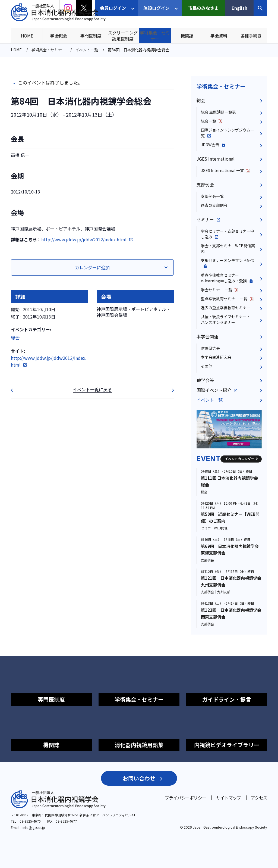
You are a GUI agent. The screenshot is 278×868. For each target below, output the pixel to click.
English (239, 8)
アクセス (259, 798)
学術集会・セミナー (221, 86)
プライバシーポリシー (185, 798)
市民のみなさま (203, 8)
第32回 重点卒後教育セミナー (15, 390)
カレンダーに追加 (92, 267)
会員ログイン (113, 8)
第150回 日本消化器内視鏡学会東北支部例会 (169, 390)
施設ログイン (156, 8)
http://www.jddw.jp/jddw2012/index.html (84, 239)
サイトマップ (228, 798)
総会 (15, 338)
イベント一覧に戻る (92, 389)
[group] (229, 429)
